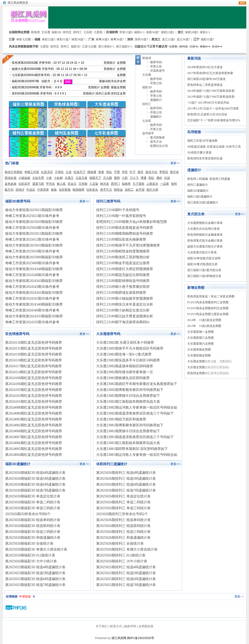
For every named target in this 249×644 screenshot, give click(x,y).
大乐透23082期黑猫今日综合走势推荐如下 (128, 396)
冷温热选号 (157, 71)
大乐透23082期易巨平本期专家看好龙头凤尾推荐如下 (137, 384)
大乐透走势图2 (197, 367)
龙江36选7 (183, 39)
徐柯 (174, 184)
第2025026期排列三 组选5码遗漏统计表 (126, 479)
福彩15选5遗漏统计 (200, 197)
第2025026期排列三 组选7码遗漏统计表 (126, 490)
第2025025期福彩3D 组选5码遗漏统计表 (35, 573)
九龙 (69, 172)
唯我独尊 (78, 190)
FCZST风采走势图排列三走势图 (208, 302)
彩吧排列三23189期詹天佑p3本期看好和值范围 (132, 222)
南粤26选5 (102, 39)
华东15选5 (126, 32)
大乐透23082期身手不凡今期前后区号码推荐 (130, 348)
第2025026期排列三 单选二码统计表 (123, 502)
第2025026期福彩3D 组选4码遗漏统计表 (35, 473)
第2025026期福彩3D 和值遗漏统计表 (33, 538)
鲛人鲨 (61, 184)
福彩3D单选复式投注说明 (204, 258)
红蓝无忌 (47, 172)
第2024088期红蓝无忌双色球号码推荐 (34, 407)
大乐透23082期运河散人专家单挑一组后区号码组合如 (137, 407)
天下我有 (139, 184)
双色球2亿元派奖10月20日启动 (207, 114)
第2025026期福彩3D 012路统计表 (30, 555)
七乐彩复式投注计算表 (202, 252)
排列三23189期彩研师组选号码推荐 (123, 281)
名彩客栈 (65, 190)
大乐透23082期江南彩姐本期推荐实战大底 (128, 402)
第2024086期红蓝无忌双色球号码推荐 (34, 413)
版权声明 (130, 626)
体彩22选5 (168, 32)
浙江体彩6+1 (106, 46)
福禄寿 (126, 184)
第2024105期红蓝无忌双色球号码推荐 (34, 390)
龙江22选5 (169, 39)
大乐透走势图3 (197, 361)
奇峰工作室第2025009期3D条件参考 (32, 263)
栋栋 (54, 190)
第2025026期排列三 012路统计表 (121, 555)
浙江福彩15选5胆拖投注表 (204, 276)
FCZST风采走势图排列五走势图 (208, 308)
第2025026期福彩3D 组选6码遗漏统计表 (35, 484)
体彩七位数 (24, 39)
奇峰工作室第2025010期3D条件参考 (32, 251)
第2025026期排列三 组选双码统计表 (123, 526)
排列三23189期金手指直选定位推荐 (123, 263)
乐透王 (69, 178)
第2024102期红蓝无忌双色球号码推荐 (34, 396)
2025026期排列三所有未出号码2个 (122, 514)
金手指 (140, 190)
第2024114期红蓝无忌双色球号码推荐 (33, 372)
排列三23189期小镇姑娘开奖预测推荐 (125, 299)
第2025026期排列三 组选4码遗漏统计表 (126, 473)
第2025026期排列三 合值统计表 (120, 544)
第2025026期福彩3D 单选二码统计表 (33, 502)
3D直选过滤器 (216, 147)
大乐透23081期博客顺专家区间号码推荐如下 (130, 425)
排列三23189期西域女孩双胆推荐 (121, 293)
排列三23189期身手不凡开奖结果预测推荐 (128, 245)
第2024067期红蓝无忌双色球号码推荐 (34, 437)
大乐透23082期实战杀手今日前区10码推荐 (128, 360)
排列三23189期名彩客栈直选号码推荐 (125, 228)
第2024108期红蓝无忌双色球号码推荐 (34, 378)
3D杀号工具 (233, 147)
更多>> (175, 163)
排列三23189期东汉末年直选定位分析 (125, 304)
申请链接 (25, 597)
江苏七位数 (89, 46)
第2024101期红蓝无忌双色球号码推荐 (34, 402)
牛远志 (31, 190)
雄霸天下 (95, 178)
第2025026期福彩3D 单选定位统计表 (33, 496)
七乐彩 (88, 32)
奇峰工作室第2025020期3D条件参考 (32, 228)
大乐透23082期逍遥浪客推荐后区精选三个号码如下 (135, 413)
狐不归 (9, 190)
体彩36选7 (153, 32)
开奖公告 (156, 66)
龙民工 (129, 190)
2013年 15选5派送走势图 (204, 326)
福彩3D (56, 32)
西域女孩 (11, 178)
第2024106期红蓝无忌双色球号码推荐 (34, 384)
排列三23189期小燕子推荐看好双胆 (123, 287)
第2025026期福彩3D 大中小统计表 (31, 561)
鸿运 (109, 172)
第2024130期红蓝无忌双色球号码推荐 (34, 354)
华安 (125, 172)
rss (242, 3)
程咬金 (118, 190)
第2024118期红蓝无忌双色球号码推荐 (33, 360)
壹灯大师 (152, 190)
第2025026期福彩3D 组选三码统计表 (33, 532)
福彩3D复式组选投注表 (202, 264)
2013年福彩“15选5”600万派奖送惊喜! (211, 97)
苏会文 (72, 184)
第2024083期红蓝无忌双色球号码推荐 (34, 419)
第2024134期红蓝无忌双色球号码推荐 (34, 343)
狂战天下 (79, 172)
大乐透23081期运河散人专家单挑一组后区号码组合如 (137, 455)
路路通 (92, 172)
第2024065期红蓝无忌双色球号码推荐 (34, 449)
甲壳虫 (50, 184)
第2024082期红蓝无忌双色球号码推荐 (34, 425)
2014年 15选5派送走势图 (204, 320)
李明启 (164, 172)
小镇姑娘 (24, 178)
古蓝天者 (81, 178)
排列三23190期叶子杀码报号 (118, 210)
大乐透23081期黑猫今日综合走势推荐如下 (128, 431)
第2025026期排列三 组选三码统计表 (123, 532)
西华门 (115, 184)
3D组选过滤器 (196, 147)
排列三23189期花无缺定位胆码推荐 (123, 275)
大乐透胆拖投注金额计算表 (205, 223)
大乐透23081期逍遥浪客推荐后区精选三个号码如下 (135, 437)
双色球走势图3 (197, 373)
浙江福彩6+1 (124, 46)
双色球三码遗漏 (220, 179)
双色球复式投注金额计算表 (205, 241)
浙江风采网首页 (18, 3)
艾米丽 (83, 184)
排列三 (78, 32)
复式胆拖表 (157, 138)
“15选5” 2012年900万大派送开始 (208, 103)
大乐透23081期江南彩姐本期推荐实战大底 (128, 443)
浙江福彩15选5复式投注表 (204, 270)
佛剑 (159, 178)
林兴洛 (105, 184)
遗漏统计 (156, 100)
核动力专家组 (14, 172)
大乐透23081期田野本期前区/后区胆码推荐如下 (132, 449)
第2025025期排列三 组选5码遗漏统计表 (126, 573)
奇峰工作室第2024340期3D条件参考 (32, 310)
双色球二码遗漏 (198, 179)
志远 (167, 178)
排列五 (67, 32)
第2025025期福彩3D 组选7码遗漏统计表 (35, 585)
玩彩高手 (24, 184)
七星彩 (98, 32)
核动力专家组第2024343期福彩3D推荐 (34, 281)
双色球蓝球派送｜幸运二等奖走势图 (211, 296)
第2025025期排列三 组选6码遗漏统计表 (126, 579)
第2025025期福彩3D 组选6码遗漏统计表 (35, 579)
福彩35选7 (207, 39)
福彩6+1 (139, 32)
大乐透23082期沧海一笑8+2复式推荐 (124, 354)
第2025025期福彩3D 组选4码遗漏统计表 (35, 567)
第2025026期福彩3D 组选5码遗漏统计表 (35, 479)
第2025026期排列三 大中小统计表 (122, 561)
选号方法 (156, 142)
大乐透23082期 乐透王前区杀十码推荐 (125, 343)
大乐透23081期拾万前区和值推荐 (121, 419)
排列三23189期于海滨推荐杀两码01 (123, 322)
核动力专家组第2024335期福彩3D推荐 (34, 316)
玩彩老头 (92, 190)
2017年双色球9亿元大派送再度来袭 (210, 73)
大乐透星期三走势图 (201, 338)
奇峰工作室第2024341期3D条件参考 (32, 299)
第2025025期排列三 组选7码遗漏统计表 (126, 585)
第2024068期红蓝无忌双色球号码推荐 (34, 431)
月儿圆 (108, 178)
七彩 (125, 178)
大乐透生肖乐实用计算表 (203, 229)
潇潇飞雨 (38, 184)
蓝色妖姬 (11, 184)
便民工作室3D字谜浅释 (202, 141)
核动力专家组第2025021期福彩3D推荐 (34, 210)
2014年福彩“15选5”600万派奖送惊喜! (211, 91)
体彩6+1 (205, 32)
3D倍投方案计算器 (199, 153)
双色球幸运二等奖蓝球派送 (205, 85)
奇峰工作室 (32, 172)
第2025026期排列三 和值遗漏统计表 (123, 538)
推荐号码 (156, 62)
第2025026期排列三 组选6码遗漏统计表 (126, 484)
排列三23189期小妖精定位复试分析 (123, 310)
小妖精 (58, 178)
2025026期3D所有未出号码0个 (28, 514)
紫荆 (117, 178)
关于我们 (102, 626)
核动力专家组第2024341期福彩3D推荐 (34, 293)
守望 (117, 172)
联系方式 (116, 626)
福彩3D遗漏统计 (198, 191)
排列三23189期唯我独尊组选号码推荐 (125, 234)
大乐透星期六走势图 (201, 344)
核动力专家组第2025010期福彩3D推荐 (34, 245)
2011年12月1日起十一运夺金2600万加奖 (213, 108)
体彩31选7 (63, 39)
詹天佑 (174, 172)
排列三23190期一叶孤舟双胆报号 (121, 216)
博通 (143, 178)
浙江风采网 (119, 638)
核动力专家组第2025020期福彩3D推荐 (34, 222)
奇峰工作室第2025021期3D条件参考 (32, 216)
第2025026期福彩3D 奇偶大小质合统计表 (36, 549)
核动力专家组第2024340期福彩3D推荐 (34, 304)
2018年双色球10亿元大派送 (205, 67)
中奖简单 (43, 190)
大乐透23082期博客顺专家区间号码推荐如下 (130, 390)
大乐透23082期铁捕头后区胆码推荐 (123, 378)
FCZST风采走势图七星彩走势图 (208, 314)
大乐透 (46, 32)
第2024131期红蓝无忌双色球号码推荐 (34, 348)
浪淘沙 (20, 190)
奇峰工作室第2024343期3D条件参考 (32, 287)
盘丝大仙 (151, 172)
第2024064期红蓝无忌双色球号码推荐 (34, 455)
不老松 (59, 172)
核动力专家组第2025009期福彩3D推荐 (34, 257)
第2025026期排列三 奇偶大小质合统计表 (127, 549)
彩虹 (151, 178)
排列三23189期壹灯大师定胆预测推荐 (125, 269)
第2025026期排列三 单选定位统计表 (123, 496)
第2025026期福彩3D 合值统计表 (29, 544)
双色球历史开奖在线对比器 (205, 158)
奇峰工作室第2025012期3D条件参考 (32, 239)
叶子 (133, 172)
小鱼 (49, 178)
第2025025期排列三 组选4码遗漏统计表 (126, 567)
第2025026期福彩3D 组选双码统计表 (33, 526)
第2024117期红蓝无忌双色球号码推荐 (33, 366)
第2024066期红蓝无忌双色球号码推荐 (34, 443)
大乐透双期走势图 (199, 355)
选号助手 (148, 133)
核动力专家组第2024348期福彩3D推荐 (34, 269)
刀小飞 (134, 178)
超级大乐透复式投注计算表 (205, 246)
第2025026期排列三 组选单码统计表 (123, 520)
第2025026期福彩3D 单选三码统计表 (33, 508)
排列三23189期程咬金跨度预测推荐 (123, 251)
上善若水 (152, 184)
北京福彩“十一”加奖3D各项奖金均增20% (214, 120)
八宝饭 (94, 184)
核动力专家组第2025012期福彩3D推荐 (34, 234)
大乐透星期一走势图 (201, 332)
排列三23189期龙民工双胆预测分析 (123, 257)
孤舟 (140, 172)
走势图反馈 (146, 626)
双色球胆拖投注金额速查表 (205, 235)
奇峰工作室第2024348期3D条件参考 (32, 275)
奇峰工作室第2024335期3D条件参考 (32, 322)
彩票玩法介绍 (159, 146)
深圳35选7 (141, 39)
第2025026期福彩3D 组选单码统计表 (33, 520)
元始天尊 (38, 178)
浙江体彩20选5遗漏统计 (203, 202)
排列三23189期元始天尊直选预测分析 (125, 316)
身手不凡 (106, 190)
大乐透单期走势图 (199, 350)
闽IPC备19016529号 (140, 638)
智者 (101, 172)
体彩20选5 (192, 32)
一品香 (165, 184)
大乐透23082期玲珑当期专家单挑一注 (125, 372)
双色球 (35, 32)
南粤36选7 (117, 39)
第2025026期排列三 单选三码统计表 (123, 508)
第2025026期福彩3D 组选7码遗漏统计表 (35, 490)
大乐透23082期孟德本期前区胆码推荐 (125, 366)
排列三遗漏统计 (198, 185)
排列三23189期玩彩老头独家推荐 (121, 239)
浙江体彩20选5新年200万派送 (206, 79)
